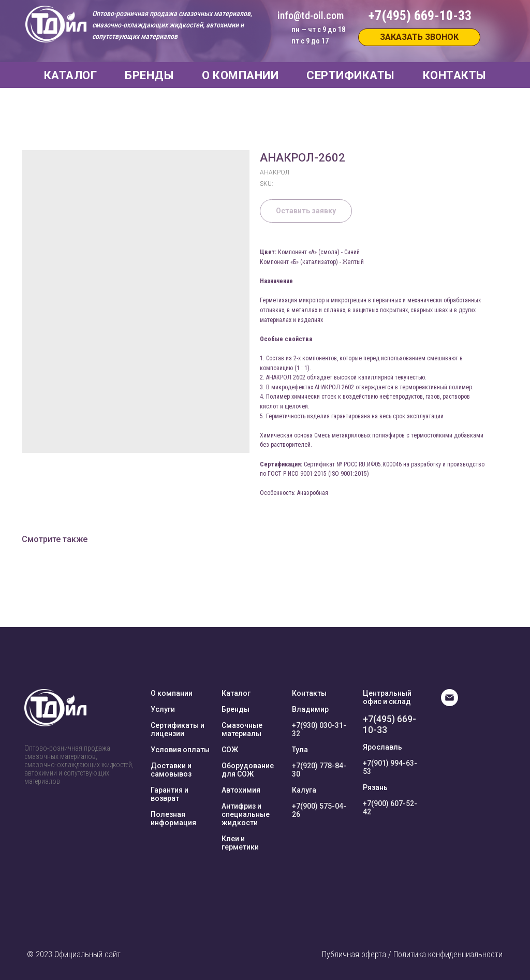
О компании (172, 693)
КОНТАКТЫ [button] (455, 75)
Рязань (375, 787)
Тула (300, 750)
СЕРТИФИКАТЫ (351, 75)
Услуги (163, 709)
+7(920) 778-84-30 (319, 770)
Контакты (309, 693)
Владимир (310, 709)
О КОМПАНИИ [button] (240, 75)
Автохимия (241, 790)
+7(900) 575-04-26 (319, 810)
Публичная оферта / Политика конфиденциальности (412, 954)
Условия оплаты (180, 750)
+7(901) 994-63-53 (390, 767)
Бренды (235, 709)
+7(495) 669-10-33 (389, 724)
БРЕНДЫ (149, 75)
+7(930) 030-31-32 (319, 729)
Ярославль (382, 747)
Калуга (304, 790)
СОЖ (230, 750)
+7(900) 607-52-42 (390, 808)
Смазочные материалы (242, 729)
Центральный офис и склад (387, 697)
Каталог (236, 693)
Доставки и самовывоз (171, 770)
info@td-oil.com (311, 16)
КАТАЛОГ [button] (71, 75)
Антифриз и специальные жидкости (246, 814)
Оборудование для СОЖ (248, 770)
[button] (419, 37)
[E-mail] (450, 703)
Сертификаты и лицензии (178, 729)
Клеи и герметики (240, 843)
